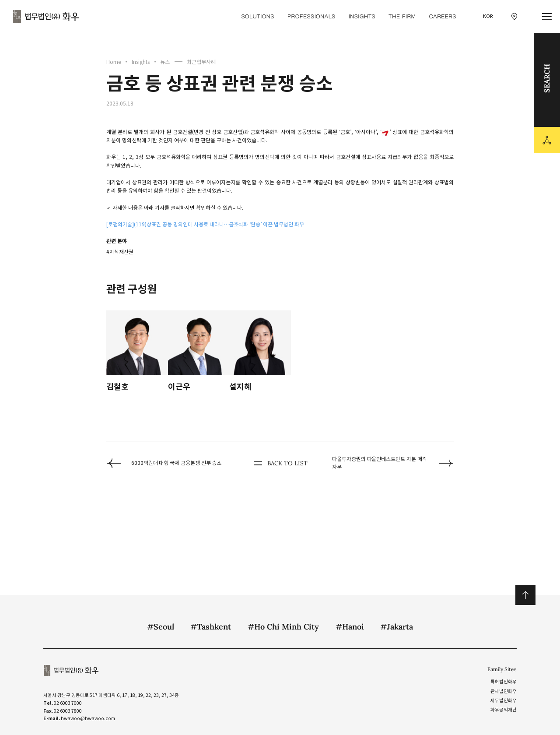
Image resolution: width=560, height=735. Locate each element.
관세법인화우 (504, 691)
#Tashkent (211, 627)
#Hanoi (350, 627)
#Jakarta (397, 627)
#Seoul (161, 627)
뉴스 (165, 62)
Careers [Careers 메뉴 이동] (442, 16)
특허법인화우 (504, 682)
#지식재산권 (120, 252)
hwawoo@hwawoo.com (88, 719)
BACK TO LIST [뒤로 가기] (280, 463)
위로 (525, 595)
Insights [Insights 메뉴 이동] (362, 16)
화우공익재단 (504, 710)
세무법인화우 (504, 701)
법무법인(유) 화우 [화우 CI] (46, 17)
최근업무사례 (201, 62)
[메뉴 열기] (547, 17)
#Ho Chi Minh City (283, 627)
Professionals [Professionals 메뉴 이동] (311, 16)
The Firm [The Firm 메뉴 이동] (402, 16)
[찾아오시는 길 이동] (514, 16)
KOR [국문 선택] (488, 16)
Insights (141, 62)
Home (114, 62)
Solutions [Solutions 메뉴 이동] (257, 16)
